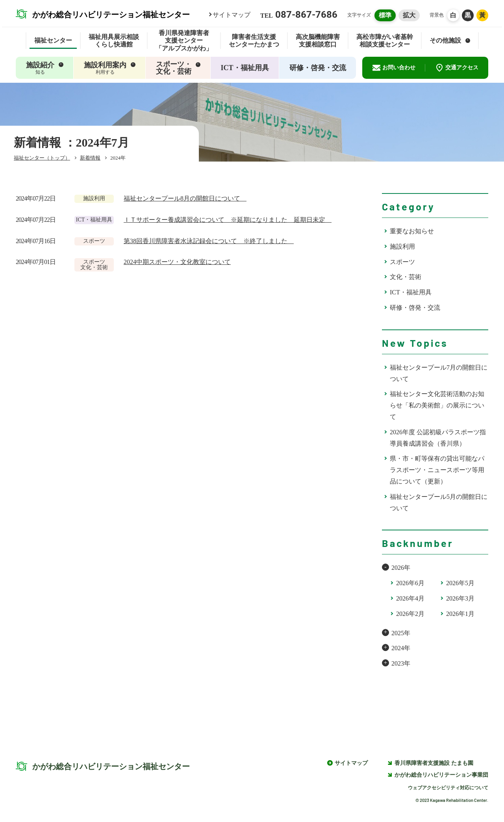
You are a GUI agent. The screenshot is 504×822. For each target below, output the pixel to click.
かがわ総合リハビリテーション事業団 (438, 775)
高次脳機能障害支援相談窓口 (318, 41)
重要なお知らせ (412, 231)
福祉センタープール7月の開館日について (439, 373)
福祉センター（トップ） (42, 158)
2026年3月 (460, 598)
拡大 (409, 15)
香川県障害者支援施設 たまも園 (430, 763)
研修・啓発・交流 (415, 308)
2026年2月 (410, 614)
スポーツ (402, 262)
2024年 (401, 648)
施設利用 (402, 246)
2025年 (401, 633)
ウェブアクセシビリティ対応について (448, 788)
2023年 (401, 663)
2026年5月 (460, 583)
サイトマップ (232, 15)
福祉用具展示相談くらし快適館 (114, 41)
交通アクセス (457, 68)
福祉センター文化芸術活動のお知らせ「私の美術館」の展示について (437, 405)
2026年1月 (460, 614)
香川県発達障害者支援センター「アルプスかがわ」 (184, 41)
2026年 (401, 568)
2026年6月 (410, 583)
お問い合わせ (394, 68)
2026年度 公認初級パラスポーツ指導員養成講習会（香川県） (438, 438)
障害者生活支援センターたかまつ (254, 41)
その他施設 (450, 40)
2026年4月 (410, 598)
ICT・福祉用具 (411, 292)
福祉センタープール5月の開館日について (439, 502)
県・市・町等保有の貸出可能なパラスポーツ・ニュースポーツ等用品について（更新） (437, 470)
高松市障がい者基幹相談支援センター (385, 41)
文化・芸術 (406, 277)
